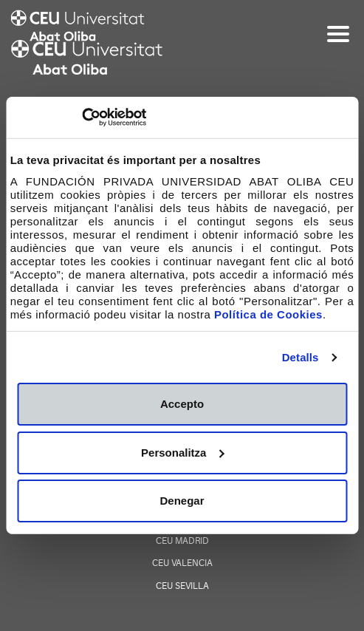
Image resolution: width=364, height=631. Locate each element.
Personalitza (182, 453)
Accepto (182, 404)
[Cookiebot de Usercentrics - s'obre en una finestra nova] (82, 117)
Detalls (301, 357)
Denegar (182, 501)
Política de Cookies (268, 314)
